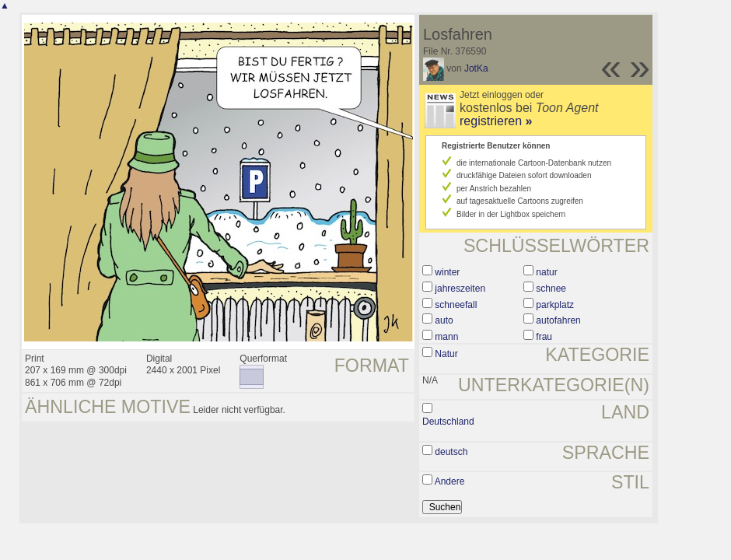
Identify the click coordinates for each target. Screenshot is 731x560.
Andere (450, 481)
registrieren (496, 121)
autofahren (558, 320)
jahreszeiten (460, 289)
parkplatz (555, 305)
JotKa (476, 68)
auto (444, 320)
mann (446, 337)
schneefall (456, 305)
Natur (446, 354)
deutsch (451, 452)
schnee (551, 289)
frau (544, 337)
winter (447, 272)
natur (546, 272)
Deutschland (448, 422)
